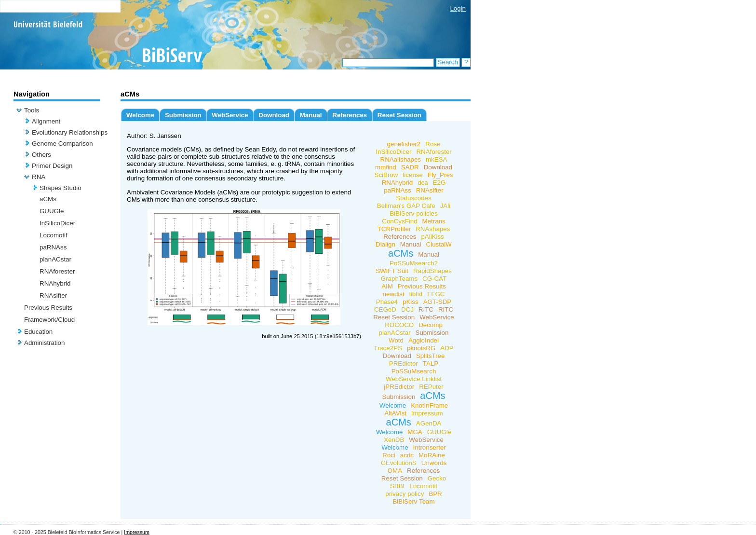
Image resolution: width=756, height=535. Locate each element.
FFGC (436, 294)
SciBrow (386, 175)
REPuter (431, 387)
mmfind (386, 167)
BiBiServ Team (413, 501)
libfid (416, 294)
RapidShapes (432, 271)
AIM (387, 286)
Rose (433, 144)
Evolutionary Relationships (70, 132)
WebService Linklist (414, 379)
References (350, 115)
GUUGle (52, 211)
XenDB (394, 440)
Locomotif (54, 235)
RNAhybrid (55, 283)
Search (448, 62)
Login (458, 8)
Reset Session (399, 115)
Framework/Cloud (49, 320)
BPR (435, 494)
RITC (426, 309)
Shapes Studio (61, 188)
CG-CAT (434, 279)
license (413, 175)
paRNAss (53, 247)
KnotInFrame (429, 405)
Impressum (427, 413)
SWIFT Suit (392, 271)
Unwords (434, 463)
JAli (445, 206)
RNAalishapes (401, 159)
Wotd (396, 340)
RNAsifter (53, 295)
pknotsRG (421, 348)
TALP (431, 364)
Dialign (385, 244)
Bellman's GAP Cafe (406, 206)
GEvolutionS (399, 463)
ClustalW (439, 244)
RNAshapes (433, 229)
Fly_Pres (440, 175)
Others (41, 155)
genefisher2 (404, 144)
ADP (447, 348)
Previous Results (48, 308)
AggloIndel (424, 340)
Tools (32, 110)
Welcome (140, 115)
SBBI (397, 486)
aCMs (48, 199)
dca (423, 183)
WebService (230, 115)
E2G (439, 183)
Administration (44, 343)
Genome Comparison (62, 144)
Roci (389, 455)
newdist (394, 294)
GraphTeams (399, 279)
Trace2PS (388, 348)
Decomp (431, 325)
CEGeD (385, 309)
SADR (410, 167)
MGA (415, 432)
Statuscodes (413, 198)
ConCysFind (399, 221)
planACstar (55, 259)
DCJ (407, 309)
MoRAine (432, 455)
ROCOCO (399, 325)
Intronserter (430, 447)
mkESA (436, 159)
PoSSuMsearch (414, 371)
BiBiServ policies (413, 213)
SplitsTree (431, 356)
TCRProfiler (394, 229)
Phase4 (387, 302)
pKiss (411, 302)
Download (274, 115)
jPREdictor (399, 387)
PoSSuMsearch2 (414, 263)
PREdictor (404, 364)
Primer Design (52, 166)
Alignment (46, 121)
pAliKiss (432, 237)
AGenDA (429, 423)
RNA (39, 177)
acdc (407, 455)
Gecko (437, 478)
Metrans (434, 221)
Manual (311, 115)
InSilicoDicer (57, 223)
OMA (395, 471)
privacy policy (405, 494)
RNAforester (57, 271)
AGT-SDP (438, 302)
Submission (183, 115)
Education (38, 332)
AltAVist (395, 413)
